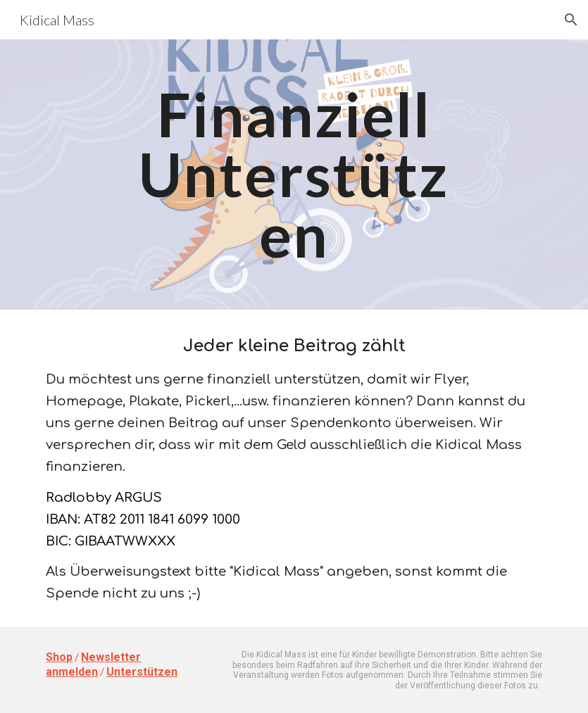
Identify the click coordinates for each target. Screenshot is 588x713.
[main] (294, 175)
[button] (571, 20)
